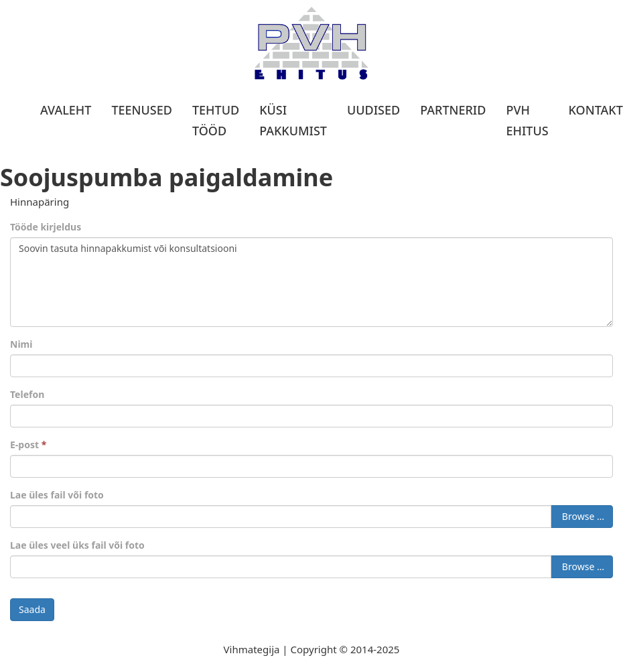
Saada (32, 609)
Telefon (27, 394)
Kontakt (596, 110)
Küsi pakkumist (293, 120)
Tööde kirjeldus (46, 227)
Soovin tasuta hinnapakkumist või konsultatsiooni (311, 282)
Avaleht (66, 110)
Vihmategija (252, 649)
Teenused (142, 110)
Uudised (373, 110)
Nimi (21, 344)
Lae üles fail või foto (57, 495)
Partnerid (453, 110)
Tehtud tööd (216, 120)
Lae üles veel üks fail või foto (77, 545)
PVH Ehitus (527, 120)
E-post (28, 445)
